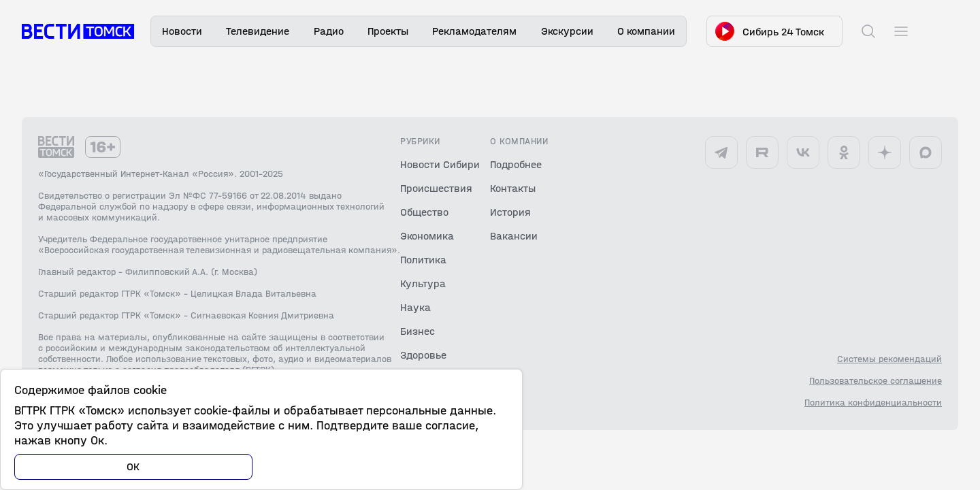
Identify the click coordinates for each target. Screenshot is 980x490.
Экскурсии (567, 31)
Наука (415, 307)
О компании (646, 31)
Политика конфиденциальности (873, 403)
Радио (329, 31)
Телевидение (258, 31)
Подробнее (516, 164)
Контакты (513, 188)
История (510, 212)
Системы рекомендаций (889, 359)
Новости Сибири (440, 164)
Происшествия (436, 188)
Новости (182, 31)
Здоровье (423, 355)
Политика (423, 260)
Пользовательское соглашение (876, 381)
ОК (133, 467)
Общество (424, 212)
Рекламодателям (474, 31)
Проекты (388, 31)
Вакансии (514, 236)
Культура (423, 283)
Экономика (427, 236)
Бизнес (418, 331)
